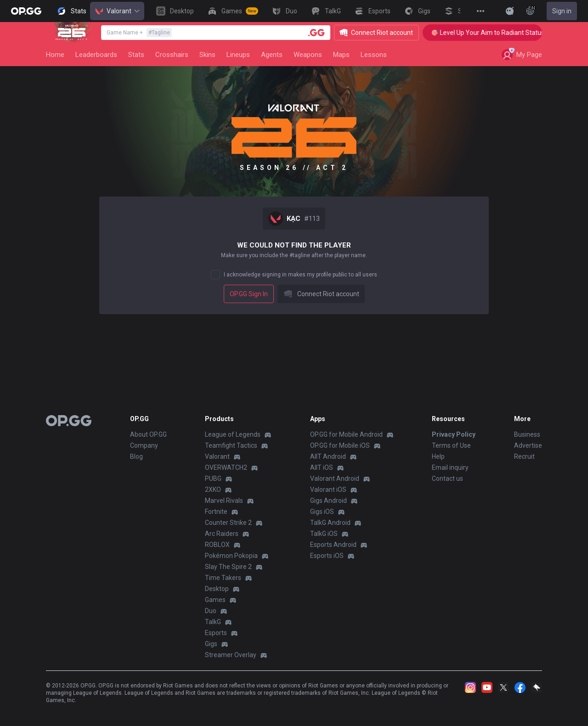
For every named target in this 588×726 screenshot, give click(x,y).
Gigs (211, 644)
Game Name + (139, 33)
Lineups (238, 55)
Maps (341, 55)
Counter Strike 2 (228, 523)
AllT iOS (322, 467)
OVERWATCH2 (226, 467)
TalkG (213, 622)
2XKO (213, 490)
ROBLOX (217, 545)
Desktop (217, 589)
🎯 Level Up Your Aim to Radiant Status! (496, 33)
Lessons (374, 55)
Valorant (117, 11)
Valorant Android (335, 478)
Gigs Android (328, 501)
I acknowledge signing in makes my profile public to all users (300, 275)
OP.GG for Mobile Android (346, 434)
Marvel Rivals (224, 501)
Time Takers (223, 578)
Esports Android (333, 545)
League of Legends (233, 434)
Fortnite (216, 512)
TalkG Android (330, 523)
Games (215, 600)
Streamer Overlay (231, 655)
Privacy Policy (454, 434)
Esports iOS (327, 556)
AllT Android (328, 456)
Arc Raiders (222, 534)
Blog (136, 456)
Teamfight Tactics (231, 445)
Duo (211, 611)
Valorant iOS (328, 490)
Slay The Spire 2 (228, 567)
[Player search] (317, 33)
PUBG (213, 478)
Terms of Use (451, 445)
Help (438, 456)
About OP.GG (148, 434)
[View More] (481, 11)
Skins (207, 55)
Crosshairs (172, 55)
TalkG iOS (324, 534)
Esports (216, 633)
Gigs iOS (322, 512)
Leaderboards (96, 55)
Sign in (562, 11)
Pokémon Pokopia (231, 556)
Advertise (528, 445)
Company (144, 445)
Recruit (524, 456)
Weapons (308, 55)
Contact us (447, 478)
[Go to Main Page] (26, 11)
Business (527, 434)
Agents (272, 55)
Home (55, 55)
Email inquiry (450, 467)
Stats (136, 55)
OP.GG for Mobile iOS (340, 445)
